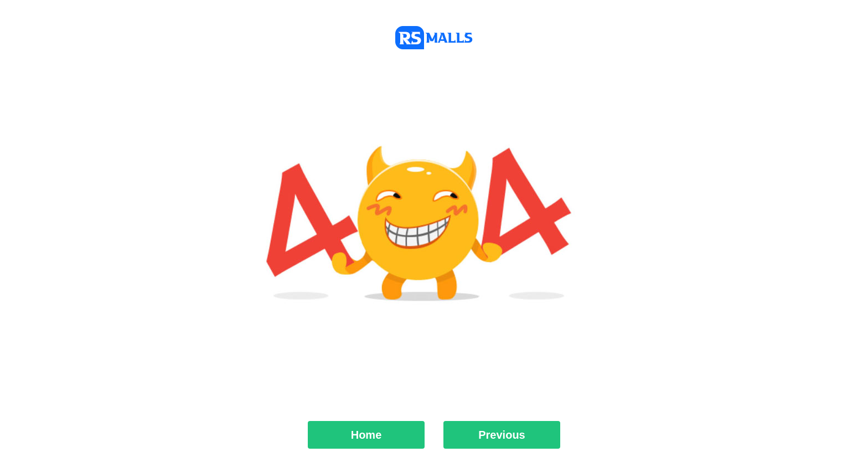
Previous (502, 435)
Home (366, 435)
